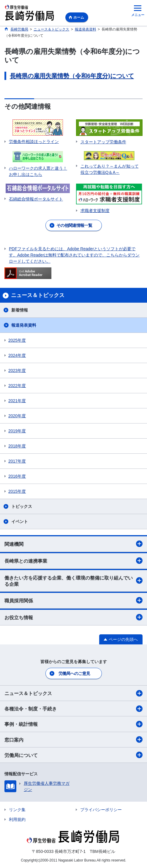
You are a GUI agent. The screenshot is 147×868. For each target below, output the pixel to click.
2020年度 (17, 416)
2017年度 (17, 461)
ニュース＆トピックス (73, 693)
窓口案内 (73, 739)
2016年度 (17, 476)
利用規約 (17, 819)
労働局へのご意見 (74, 673)
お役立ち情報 (73, 617)
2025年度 (17, 340)
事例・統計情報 (73, 724)
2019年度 (17, 431)
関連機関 (73, 544)
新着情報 (20, 310)
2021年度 (17, 401)
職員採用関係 (73, 600)
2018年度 (17, 446)
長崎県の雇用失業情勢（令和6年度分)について (72, 76)
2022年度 (17, 386)
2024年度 (17, 355)
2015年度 (17, 491)
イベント (20, 522)
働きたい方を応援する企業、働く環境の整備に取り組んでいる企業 (73, 581)
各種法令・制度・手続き (73, 709)
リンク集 (17, 810)
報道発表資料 (24, 325)
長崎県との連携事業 (73, 561)
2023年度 (17, 370)
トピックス (22, 506)
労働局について (73, 755)
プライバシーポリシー (101, 810)
